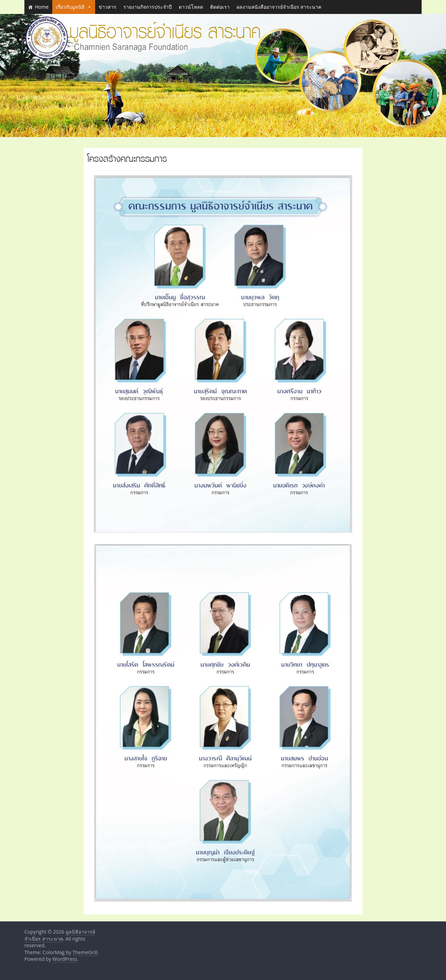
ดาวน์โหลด (191, 7)
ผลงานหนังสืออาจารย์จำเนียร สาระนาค (279, 7)
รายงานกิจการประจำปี (148, 7)
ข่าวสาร (107, 7)
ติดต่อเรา (220, 7)
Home (42, 7)
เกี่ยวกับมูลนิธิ (74, 7)
